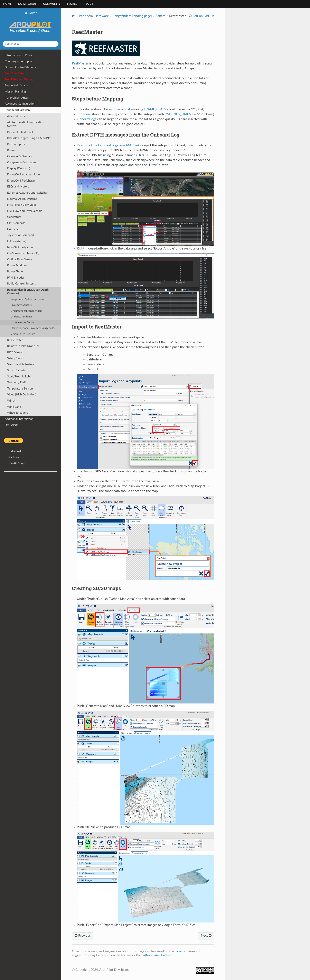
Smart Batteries (17, 370)
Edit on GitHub (203, 16)
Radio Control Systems (21, 284)
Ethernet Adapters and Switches (27, 193)
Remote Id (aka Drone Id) (23, 346)
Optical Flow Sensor (20, 259)
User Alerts (12, 425)
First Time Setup (15, 73)
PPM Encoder (16, 278)
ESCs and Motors (18, 187)
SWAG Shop (17, 463)
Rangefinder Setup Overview (27, 299)
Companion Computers (22, 162)
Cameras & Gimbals (19, 156)
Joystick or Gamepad (20, 235)
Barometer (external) (20, 132)
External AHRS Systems (22, 199)
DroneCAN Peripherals (21, 181)
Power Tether (15, 272)
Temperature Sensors (20, 389)
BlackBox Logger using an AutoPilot (29, 138)
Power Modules (17, 265)
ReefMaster (80, 63)
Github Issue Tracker (156, 955)
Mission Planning (15, 92)
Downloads (27, 4)
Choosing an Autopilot (19, 61)
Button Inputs (16, 144)
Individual (15, 451)
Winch (11, 401)
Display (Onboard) (19, 168)
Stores (72, 4)
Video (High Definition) (22, 395)
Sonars (160, 16)
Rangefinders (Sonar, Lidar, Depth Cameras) (28, 292)
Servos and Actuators (21, 364)
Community (52, 4)
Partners (14, 457)
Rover (31, 25)
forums (180, 951)
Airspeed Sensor (17, 116)
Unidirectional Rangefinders (27, 311)
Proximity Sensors (21, 305)
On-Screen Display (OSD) (23, 253)
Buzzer (11, 150)
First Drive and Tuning (19, 80)
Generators (14, 217)
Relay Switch (15, 340)
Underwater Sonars (24, 322)
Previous (83, 936)
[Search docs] (31, 44)
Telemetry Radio (17, 382)
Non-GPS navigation (20, 247)
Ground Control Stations (20, 67)
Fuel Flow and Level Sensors (25, 211)
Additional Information (19, 419)
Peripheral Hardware (18, 110)
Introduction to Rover (18, 55)
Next (206, 936)
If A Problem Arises (17, 98)
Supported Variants (17, 85)
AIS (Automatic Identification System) (26, 124)
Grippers (12, 229)
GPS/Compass (16, 223)
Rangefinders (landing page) (132, 16)
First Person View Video (22, 205)
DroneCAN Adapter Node (23, 174)
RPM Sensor (15, 352)
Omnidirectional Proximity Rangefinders (34, 328)
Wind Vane (14, 407)
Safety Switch (16, 358)
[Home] (73, 16)
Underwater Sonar (21, 317)
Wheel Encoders (17, 413)
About (88, 4)
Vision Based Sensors (23, 334)
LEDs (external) (17, 241)
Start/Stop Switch (18, 377)
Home (7, 4)
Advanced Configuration (20, 104)
